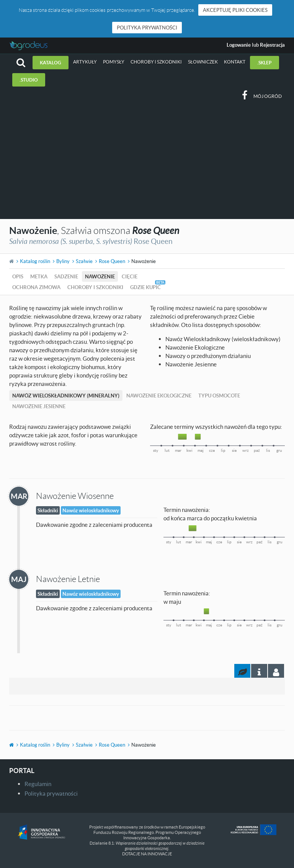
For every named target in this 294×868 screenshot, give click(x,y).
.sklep (265, 63)
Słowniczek (203, 62)
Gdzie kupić (145, 287)
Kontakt (235, 62)
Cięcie (130, 276)
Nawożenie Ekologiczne (159, 396)
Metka (39, 276)
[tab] (276, 671)
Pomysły (114, 62)
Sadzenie (66, 276)
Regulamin (38, 784)
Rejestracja (272, 45)
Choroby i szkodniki (156, 62)
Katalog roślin (35, 261)
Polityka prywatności (147, 28)
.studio (29, 80)
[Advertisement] (147, 162)
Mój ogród (268, 96)
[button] (21, 63)
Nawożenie (100, 276)
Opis (18, 276)
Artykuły (85, 62)
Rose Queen (112, 261)
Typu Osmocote (219, 396)
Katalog (51, 63)
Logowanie (239, 45)
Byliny (63, 261)
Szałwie (84, 261)
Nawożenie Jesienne (39, 406)
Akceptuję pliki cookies (235, 10)
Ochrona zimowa (36, 287)
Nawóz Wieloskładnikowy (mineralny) (66, 396)
